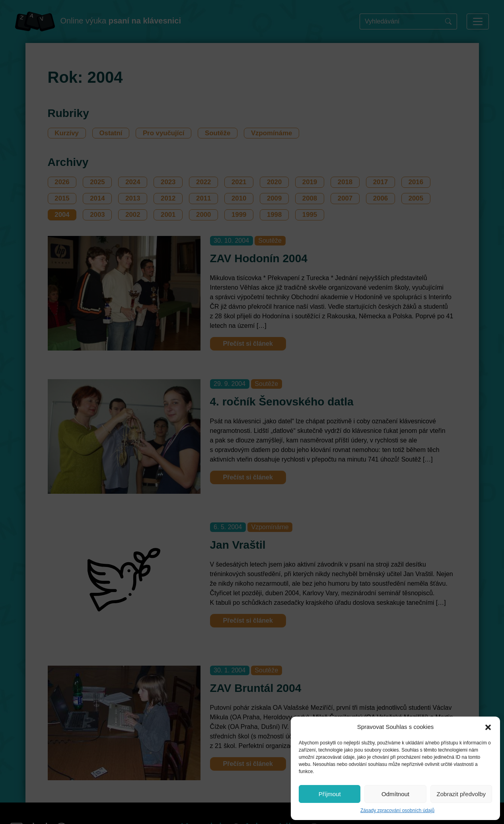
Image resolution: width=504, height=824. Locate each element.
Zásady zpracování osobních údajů (397, 810)
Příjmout (330, 794)
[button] (488, 727)
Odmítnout (395, 794)
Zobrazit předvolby (461, 794)
